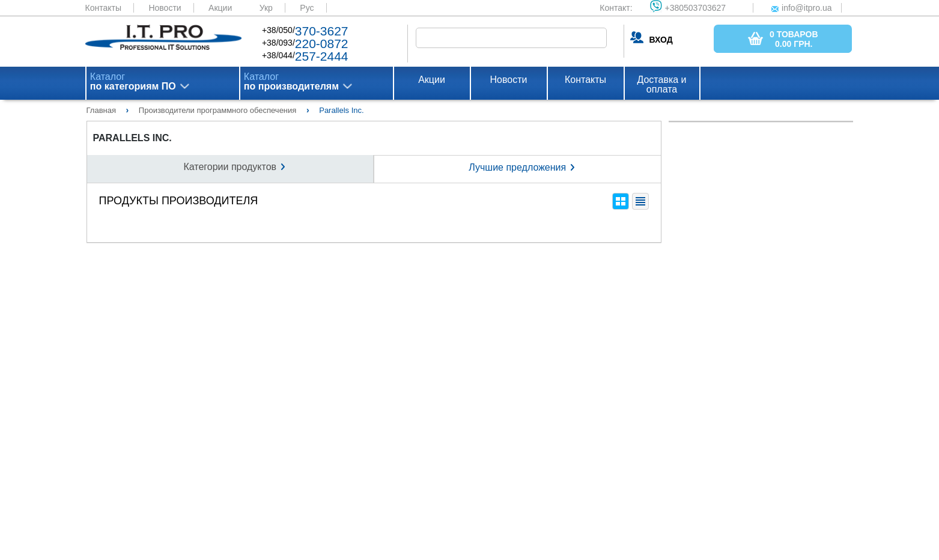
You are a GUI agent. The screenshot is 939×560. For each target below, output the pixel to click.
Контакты (103, 8)
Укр (266, 8)
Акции (220, 8)
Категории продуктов (230, 167)
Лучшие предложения (517, 167)
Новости (165, 8)
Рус (307, 8)
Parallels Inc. (132, 138)
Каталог (133, 82)
